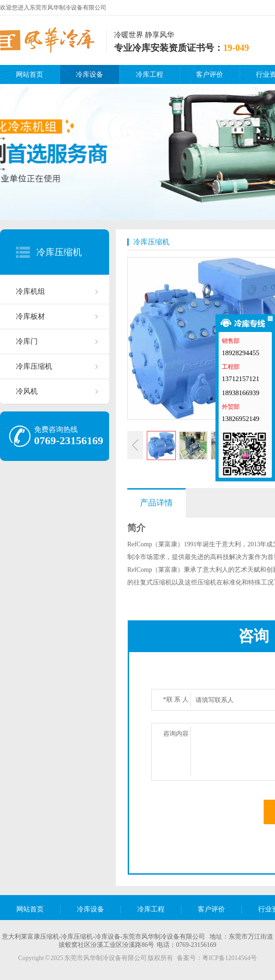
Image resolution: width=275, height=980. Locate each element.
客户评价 (210, 74)
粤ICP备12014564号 (230, 958)
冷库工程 (150, 74)
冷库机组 (30, 291)
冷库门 (27, 341)
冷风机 (27, 391)
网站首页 (30, 74)
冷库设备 (90, 74)
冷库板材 (30, 316)
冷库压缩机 (59, 252)
